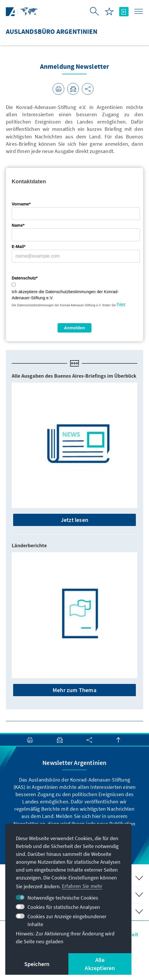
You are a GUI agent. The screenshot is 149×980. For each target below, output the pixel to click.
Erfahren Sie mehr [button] (82, 886)
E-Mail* (19, 247)
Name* (18, 225)
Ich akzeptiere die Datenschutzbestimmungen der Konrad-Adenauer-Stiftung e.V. (65, 295)
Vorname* (21, 204)
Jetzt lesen (74, 520)
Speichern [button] (37, 964)
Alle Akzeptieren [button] (100, 964)
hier (121, 305)
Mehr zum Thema (74, 690)
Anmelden (75, 328)
